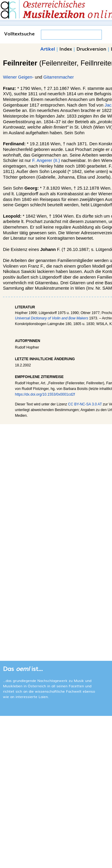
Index (66, 49)
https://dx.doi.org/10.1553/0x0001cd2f (45, 394)
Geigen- (26, 77)
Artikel (48, 49)
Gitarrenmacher (59, 77)
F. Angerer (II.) (46, 160)
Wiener (10, 77)
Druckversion (91, 49)
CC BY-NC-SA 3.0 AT (85, 404)
